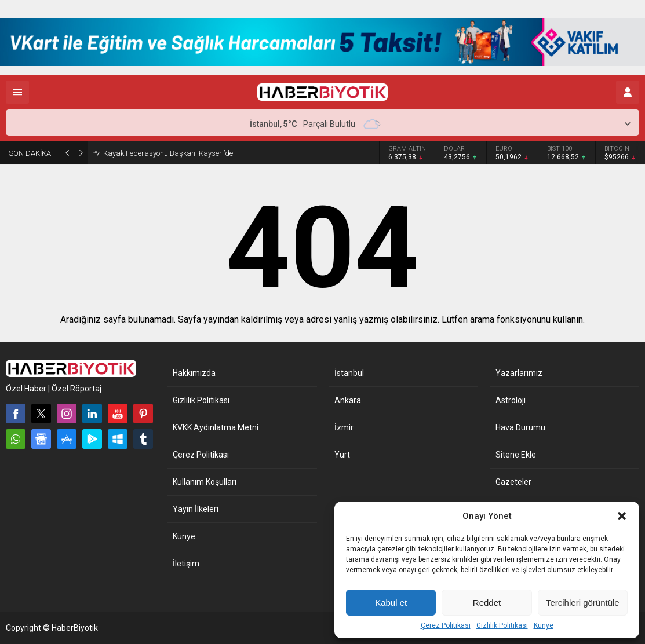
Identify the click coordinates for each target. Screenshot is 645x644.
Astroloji (511, 400)
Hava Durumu (520, 427)
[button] (622, 516)
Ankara (348, 400)
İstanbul (349, 373)
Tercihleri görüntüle (583, 603)
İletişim (186, 563)
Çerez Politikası (446, 625)
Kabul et (391, 603)
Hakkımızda (194, 373)
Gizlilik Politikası (502, 625)
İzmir (344, 427)
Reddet (487, 603)
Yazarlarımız (519, 373)
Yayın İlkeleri (196, 509)
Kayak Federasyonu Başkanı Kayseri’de (168, 153)
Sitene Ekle (516, 455)
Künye (544, 625)
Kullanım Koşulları (205, 482)
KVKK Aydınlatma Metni (216, 427)
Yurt (342, 455)
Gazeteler (513, 482)
